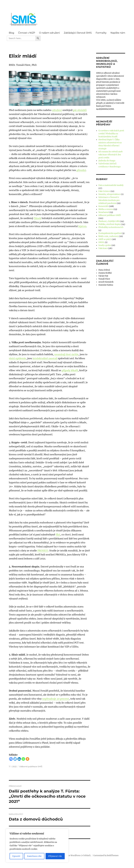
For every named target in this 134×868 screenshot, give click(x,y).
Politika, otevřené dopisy (110, 224)
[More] (27, 759)
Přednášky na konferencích (111, 227)
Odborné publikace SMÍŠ (31, 766)
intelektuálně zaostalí (45, 358)
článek (37, 218)
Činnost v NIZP (27, 33)
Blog (11, 33)
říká (58, 535)
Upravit (16, 856)
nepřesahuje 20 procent (56, 699)
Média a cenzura (106, 209)
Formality (101, 33)
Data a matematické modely (111, 185)
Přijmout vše (55, 856)
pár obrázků (80, 110)
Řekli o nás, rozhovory (109, 236)
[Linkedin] (19, 759)
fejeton (82, 226)
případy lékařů (70, 370)
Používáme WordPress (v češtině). (76, 855)
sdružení (57, 110)
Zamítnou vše (34, 856)
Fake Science (104, 191)
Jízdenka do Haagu (107, 161)
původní (81, 170)
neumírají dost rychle (66, 354)
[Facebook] (11, 759)
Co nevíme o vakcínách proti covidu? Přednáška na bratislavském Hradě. (111, 134)
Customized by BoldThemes (106, 855)
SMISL (101, 242)
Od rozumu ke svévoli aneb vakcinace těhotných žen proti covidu (110, 155)
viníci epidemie (17, 358)
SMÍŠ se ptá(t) (105, 239)
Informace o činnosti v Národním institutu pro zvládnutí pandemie (109, 200)
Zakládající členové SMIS (78, 33)
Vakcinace (103, 248)
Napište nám (118, 33)
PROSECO (43, 551)
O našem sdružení (49, 33)
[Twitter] (15, 759)
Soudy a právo (105, 245)
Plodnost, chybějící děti (109, 221)
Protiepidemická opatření (110, 233)
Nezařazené (104, 212)
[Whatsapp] (23, 759)
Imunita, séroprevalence (109, 194)
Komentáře (103, 206)
